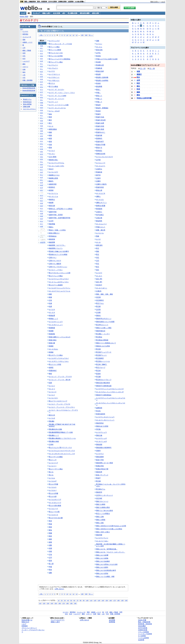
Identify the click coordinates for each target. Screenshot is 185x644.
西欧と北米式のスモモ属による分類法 (109, 529)
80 (81, 600)
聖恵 (50, 117)
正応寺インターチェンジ (104, 495)
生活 (24, 59)
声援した (99, 99)
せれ (42, 152)
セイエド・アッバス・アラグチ (60, 404)
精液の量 (52, 343)
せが (42, 164)
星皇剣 (98, 374)
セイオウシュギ (101, 438)
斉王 (98, 264)
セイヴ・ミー (53, 102)
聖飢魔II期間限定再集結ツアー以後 (61, 432)
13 (77, 35)
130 (99, 600)
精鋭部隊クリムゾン (56, 248)
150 (107, 600)
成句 (64, 13)
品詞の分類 (95, 13)
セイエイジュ (53, 193)
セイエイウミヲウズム (57, 163)
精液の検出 (53, 340)
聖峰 (98, 236)
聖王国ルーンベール (103, 361)
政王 (98, 267)
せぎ (42, 167)
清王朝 (98, 297)
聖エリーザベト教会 (56, 469)
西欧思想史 (100, 423)
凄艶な (98, 196)
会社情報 (112, 620)
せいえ (51, 126)
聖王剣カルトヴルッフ (104, 380)
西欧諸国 (99, 444)
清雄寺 (98, 451)
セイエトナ (53, 392)
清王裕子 (99, 285)
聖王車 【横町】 (102, 364)
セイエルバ (53, 490)
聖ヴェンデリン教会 (56, 62)
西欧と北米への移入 (103, 532)
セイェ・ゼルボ (54, 111)
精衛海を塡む (53, 160)
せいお (98, 242)
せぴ (42, 219)
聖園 (50, 533)
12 (73, 35)
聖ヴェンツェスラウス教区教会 (60, 59)
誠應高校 (99, 408)
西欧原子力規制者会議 (104, 386)
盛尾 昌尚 (99, 245)
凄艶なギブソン (101, 203)
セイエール (100, 233)
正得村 (51, 444)
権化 (138, 86)
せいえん (99, 47)
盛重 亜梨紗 (53, 129)
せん (42, 162)
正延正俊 (99, 218)
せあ (42, 46)
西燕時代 (99, 138)
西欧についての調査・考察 (105, 577)
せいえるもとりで (55, 503)
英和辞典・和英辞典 (145, 624)
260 (60, 603)
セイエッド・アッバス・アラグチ (60, 377)
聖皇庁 (98, 478)
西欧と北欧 (100, 523)
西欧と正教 (100, 517)
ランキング (36, 13)
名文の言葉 (56, 13)
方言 (24, 78)
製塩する (99, 148)
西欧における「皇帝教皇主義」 (107, 549)
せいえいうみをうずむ (57, 166)
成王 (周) (99, 279)
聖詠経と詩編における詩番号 (59, 251)
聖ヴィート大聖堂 (55, 50)
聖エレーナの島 (54, 512)
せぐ (42, 170)
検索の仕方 (25, 622)
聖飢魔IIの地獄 (54, 441)
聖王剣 (98, 371)
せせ (42, 79)
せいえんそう (101, 166)
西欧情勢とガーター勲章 (104, 463)
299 (82, 35)
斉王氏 (98, 411)
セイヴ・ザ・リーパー (57, 99)
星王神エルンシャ (102, 325)
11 (70, 35)
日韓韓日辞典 (62, 2)
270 (64, 603)
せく (42, 64)
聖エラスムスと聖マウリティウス (60, 448)
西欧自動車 (100, 457)
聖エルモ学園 (53, 493)
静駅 (50, 294)
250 (56, 603)
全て (22, 29)
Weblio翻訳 (142, 626)
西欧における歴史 (102, 573)
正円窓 (98, 160)
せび (42, 206)
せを (42, 159)
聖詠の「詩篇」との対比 (57, 230)
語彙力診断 (27, 107)
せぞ (42, 188)
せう (42, 51)
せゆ (42, 139)
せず (42, 183)
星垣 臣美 (99, 50)
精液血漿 (52, 316)
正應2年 (99, 291)
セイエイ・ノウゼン (56, 270)
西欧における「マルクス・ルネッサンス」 (111, 552)
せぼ (42, 213)
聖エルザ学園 (53, 484)
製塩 (50, 530)
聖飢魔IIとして (54, 435)
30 (65, 600)
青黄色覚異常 (101, 414)
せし (42, 74)
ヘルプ (163, 2)
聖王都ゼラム (101, 489)
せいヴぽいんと (54, 80)
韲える (51, 472)
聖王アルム (100, 303)
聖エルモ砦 (53, 496)
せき (42, 61)
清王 (98, 258)
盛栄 (50, 142)
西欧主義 (99, 435)
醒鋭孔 (51, 181)
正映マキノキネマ (55, 261)
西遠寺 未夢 (100, 123)
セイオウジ (100, 454)
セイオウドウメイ (102, 538)
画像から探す (46, 13)
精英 (50, 138)
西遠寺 (98, 114)
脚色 (138, 95)
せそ (42, 82)
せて (42, 92)
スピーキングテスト (29, 109)
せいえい (52, 154)
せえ (42, 53)
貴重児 (139, 74)
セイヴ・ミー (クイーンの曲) (59, 105)
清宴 (50, 551)
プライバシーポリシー (29, 628)
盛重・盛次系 (101, 230)
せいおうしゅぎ (101, 441)
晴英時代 (52, 187)
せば (42, 203)
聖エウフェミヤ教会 (56, 276)
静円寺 (98, 175)
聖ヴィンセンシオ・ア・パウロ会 (60, 44)
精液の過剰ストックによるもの (60, 337)
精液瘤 (51, 331)
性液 (50, 303)
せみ (42, 126)
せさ (42, 72)
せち (42, 87)
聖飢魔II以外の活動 (55, 429)
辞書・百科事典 (27, 80)
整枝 (50, 374)
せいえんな (100, 200)
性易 (50, 306)
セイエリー (53, 466)
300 (86, 35)
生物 (24, 69)
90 (84, 600)
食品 (24, 72)
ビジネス (25, 31)
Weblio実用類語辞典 (29, 88)
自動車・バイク (27, 42)
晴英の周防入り (54, 233)
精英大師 (52, 206)
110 (91, 600)
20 (62, 600)
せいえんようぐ (101, 224)
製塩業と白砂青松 (102, 80)
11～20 (143, 68)
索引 (29, 13)
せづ (42, 195)
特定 (138, 83)
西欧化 (98, 316)
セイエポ (52, 418)
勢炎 (50, 570)
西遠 (50, 524)
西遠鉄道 (99, 172)
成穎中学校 (53, 212)
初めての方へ (155, 2)
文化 (24, 56)
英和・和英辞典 (42, 2)
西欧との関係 (101, 520)
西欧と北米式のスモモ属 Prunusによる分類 (111, 526)
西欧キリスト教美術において (106, 343)
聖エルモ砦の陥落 (55, 506)
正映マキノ (53, 258)
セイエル (52, 478)
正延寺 (98, 178)
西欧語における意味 (103, 346)
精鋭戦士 (52, 200)
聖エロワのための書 (56, 518)
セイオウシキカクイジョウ (105, 417)
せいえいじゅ (53, 196)
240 (52, 603)
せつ (42, 90)
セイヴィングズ (54, 41)
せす (42, 77)
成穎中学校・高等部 (56, 215)
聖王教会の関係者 (102, 340)
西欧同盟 (99, 535)
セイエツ (52, 386)
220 (44, 603)
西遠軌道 (99, 68)
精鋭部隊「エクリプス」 (57, 245)
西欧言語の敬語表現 (103, 383)
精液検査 (52, 328)
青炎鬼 (98, 56)
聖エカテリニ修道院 (56, 285)
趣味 (24, 64)
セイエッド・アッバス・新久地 (60, 380)
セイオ (98, 239)
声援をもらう (101, 227)
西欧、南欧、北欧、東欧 (104, 294)
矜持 (138, 89)
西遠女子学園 (101, 145)
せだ (42, 190)
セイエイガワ (53, 172)
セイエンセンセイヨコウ (104, 157)
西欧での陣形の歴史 (103, 507)
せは (42, 110)
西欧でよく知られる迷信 (104, 510)
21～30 (152, 68)
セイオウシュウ (101, 432)
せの (42, 108)
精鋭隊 (51, 203)
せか (42, 59)
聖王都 (98, 481)
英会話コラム (27, 99)
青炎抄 (98, 111)
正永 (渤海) (53, 157)
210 (40, 603)
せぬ (42, 103)
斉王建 (98, 377)
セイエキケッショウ (56, 322)
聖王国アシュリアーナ (104, 352)
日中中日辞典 (53, 2)
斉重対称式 (53, 371)
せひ (42, 113)
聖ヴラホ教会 (53, 86)
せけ (42, 66)
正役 (50, 300)
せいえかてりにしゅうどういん (60, 291)
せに (42, 100)
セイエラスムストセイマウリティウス (62, 451)
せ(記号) (43, 242)
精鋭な (51, 227)
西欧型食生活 (101, 331)
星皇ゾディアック (102, 475)
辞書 (22, 2)
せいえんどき (101, 193)
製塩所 (98, 105)
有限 (138, 71)
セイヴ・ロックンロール (57, 108)
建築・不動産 (27, 50)
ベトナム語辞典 (143, 638)
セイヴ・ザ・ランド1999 (58, 96)
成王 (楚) (99, 282)
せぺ (42, 224)
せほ (42, 121)
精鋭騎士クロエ (54, 175)
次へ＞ (91, 35)
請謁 (50, 383)
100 (87, 600)
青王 (98, 248)
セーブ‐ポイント (54, 74)
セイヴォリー (53, 65)
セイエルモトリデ (55, 500)
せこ (42, 69)
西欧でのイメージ (102, 501)
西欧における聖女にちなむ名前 (107, 564)
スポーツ (25, 67)
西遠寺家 (99, 135)
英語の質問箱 (27, 104)
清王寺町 (99, 498)
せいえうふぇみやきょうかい (59, 282)
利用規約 (25, 626)
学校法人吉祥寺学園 (144, 98)
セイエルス (53, 487)
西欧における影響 (102, 555)
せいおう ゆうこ (102, 288)
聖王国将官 (100, 358)
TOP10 (133, 68)
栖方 (50, 120)
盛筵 (50, 539)
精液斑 (51, 346)
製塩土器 (99, 190)
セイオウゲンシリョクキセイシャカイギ (110, 389)
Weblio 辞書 (24, 17)
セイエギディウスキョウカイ (59, 358)
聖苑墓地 (99, 209)
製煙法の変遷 (101, 206)
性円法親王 (100, 215)
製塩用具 (99, 221)
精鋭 (50, 132)
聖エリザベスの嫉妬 (56, 457)
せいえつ (52, 389)
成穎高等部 (53, 184)
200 (126, 600)
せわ (42, 157)
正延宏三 (99, 212)
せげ (42, 172)
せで (42, 198)
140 (103, 600)
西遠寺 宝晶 (100, 117)
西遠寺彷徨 (100, 187)
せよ (42, 141)
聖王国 (98, 349)
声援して (99, 102)
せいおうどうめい (102, 541)
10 (67, 35)
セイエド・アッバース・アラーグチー (62, 407)
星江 (50, 123)
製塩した (99, 96)
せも (42, 133)
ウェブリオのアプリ (58, 620)
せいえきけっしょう (56, 325)
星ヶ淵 (51, 564)
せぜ (42, 185)
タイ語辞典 (142, 636)
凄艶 (50, 573)
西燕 (50, 527)
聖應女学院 (100, 466)
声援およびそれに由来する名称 (107, 59)
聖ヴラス (52, 83)
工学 (24, 48)
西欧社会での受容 (102, 426)
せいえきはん (53, 349)
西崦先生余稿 (101, 154)
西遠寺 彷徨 (100, 126)
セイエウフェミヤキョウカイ (59, 279)
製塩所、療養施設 (102, 108)
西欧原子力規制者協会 (104, 395)
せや (42, 136)
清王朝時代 (100, 300)
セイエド (52, 395)
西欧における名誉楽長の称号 (106, 570)
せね (42, 105)
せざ (42, 177)
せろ (42, 154)
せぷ (42, 221)
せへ (42, 118)
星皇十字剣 (100, 460)
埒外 (138, 77)
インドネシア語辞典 (145, 634)
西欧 (98, 251)
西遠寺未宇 (100, 142)
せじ (42, 180)
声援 (50, 567)
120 (95, 600)
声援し (98, 93)
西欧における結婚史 (103, 561)
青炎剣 (98, 83)
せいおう (99, 276)
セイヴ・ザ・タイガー (57, 90)
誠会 (50, 114)
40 (68, 600)
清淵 (50, 548)
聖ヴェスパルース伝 (56, 53)
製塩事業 (99, 86)
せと (42, 95)
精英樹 (51, 190)
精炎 (50, 536)
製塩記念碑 (100, 71)
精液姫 (51, 352)
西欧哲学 (99, 492)
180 (118, 600)
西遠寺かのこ (101, 132)
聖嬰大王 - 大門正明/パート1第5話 (61, 209)
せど (42, 201)
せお (42, 56)
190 (122, 600)
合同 (138, 80)
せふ (42, 115)
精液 (50, 297)
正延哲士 (99, 169)
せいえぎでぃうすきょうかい (59, 361)
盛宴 (50, 542)
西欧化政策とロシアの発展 (105, 322)
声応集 (98, 429)
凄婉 (98, 41)
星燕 (50, 561)
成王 (98, 270)
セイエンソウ (101, 163)
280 (67, 603)
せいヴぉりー (53, 68)
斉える (51, 475)
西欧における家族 (102, 558)
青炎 (50, 521)
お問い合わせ (59, 589)
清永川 (51, 169)
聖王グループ (101, 368)
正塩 (50, 554)
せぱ (42, 216)
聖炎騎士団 (100, 65)
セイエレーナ (53, 509)
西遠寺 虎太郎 (101, 120)
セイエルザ (53, 481)
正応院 (98, 310)
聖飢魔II (52, 421)
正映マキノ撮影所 (55, 264)
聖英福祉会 (53, 236)
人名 (24, 75)
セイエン (99, 44)
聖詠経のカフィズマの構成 (58, 254)
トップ (23, 13)
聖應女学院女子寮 (102, 469)
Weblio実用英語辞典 (29, 91)
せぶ (42, 208)
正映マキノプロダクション (58, 267)
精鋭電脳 (52, 224)
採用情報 (112, 622)
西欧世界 (99, 472)
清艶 (50, 545)
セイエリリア (53, 463)
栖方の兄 (52, 415)
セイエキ (52, 310)
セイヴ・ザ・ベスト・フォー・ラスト (62, 93)
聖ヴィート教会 (54, 47)
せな (42, 97)
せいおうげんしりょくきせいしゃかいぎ (110, 392)
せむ (42, 128)
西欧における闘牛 (102, 567)
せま (42, 123)
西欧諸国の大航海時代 (104, 448)
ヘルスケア (26, 61)
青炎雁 (98, 62)
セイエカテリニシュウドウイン (60, 288)
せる (42, 149)
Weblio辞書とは (27, 620)
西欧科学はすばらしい (104, 319)
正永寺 (51, 221)
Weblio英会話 (27, 102)
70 (77, 600)
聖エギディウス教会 (56, 355)
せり (42, 146)
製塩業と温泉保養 (102, 77)
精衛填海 (52, 239)
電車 (24, 40)
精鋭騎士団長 (53, 178)
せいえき (52, 312)
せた (42, 84)
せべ (42, 211)
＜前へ (41, 35)
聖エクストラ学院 (55, 364)
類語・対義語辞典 (30, 2)
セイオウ (99, 273)
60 (74, 600)
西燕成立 (99, 151)
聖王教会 (99, 337)
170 (115, 600)
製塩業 (98, 74)
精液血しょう (53, 319)
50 (71, 600)
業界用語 (25, 34)
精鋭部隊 (52, 242)
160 (111, 600)
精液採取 (52, 334)
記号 (151, 56)
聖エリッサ (53, 460)
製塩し (98, 90)
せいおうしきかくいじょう (105, 420)
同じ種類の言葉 (72, 13)
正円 (50, 558)
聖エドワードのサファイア (58, 401)
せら (42, 144)
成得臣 (51, 368)
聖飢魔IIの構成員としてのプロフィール (62, 438)
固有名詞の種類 (85, 13)
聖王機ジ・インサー (103, 334)
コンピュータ (27, 37)
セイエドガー (53, 398)
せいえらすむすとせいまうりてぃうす (62, 454)
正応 (98, 261)
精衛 (50, 135)
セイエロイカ (53, 515)
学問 (24, 53)
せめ (42, 131)
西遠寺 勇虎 (100, 129)
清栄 (50, 145)
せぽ (42, 226)
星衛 (50, 148)
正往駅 (98, 312)
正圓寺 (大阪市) (101, 184)
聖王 (98, 254)
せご (42, 175)
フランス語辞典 (143, 632)
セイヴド (52, 71)
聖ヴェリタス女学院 (56, 56)
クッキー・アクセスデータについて (33, 631)
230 (48, 603)
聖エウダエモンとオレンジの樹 (60, 273)
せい (42, 48)
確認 (138, 92)
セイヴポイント (54, 77)
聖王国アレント (101, 355)
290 (71, 603)
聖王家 (98, 306)
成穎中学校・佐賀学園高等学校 (60, 218)
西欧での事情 (101, 504)
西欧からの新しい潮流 (104, 328)
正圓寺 (98, 181)
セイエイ (52, 151)
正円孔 (98, 53)
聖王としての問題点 (103, 514)
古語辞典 (71, 2)
